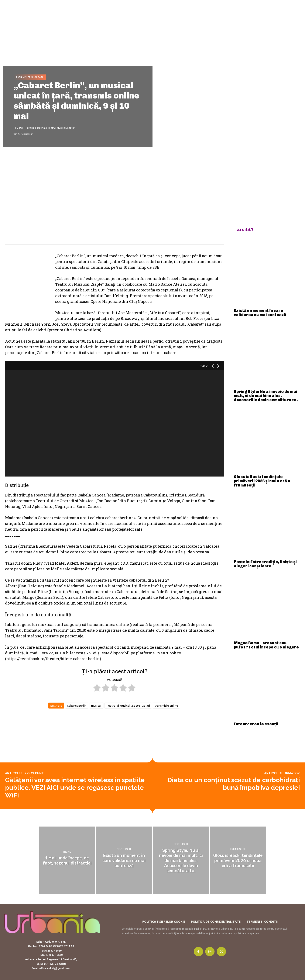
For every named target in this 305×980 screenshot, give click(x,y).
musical (96, 706)
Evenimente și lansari (30, 77)
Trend (67, 852)
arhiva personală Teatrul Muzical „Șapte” (51, 127)
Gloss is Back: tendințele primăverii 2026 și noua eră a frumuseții (262, 481)
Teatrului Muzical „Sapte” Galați (128, 706)
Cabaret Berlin (77, 706)
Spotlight (124, 850)
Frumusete (238, 850)
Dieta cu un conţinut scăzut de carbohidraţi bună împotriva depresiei (234, 784)
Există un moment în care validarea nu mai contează (260, 313)
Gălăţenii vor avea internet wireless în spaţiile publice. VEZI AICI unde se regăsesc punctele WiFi (75, 788)
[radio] (97, 689)
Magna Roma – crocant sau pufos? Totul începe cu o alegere (266, 645)
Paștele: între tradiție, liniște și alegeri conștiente (265, 564)
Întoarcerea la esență (256, 724)
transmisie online (166, 706)
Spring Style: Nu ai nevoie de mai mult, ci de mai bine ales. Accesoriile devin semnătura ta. (266, 396)
